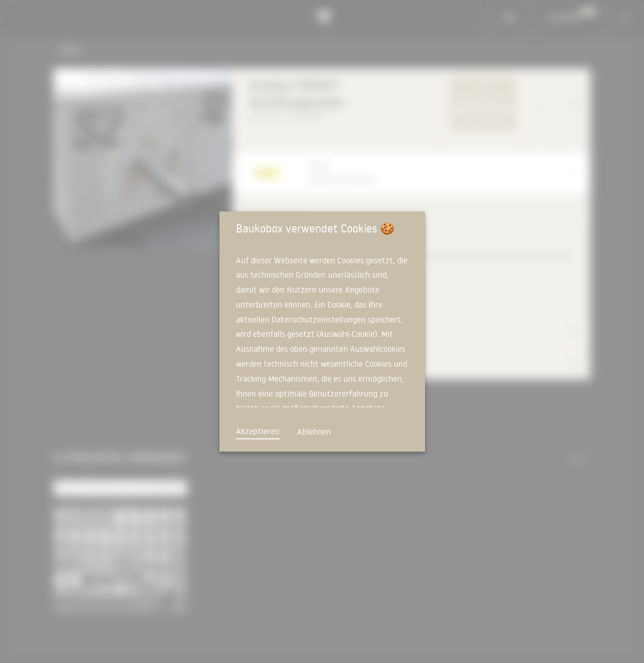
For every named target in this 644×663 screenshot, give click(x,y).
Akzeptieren (258, 431)
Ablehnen (314, 432)
